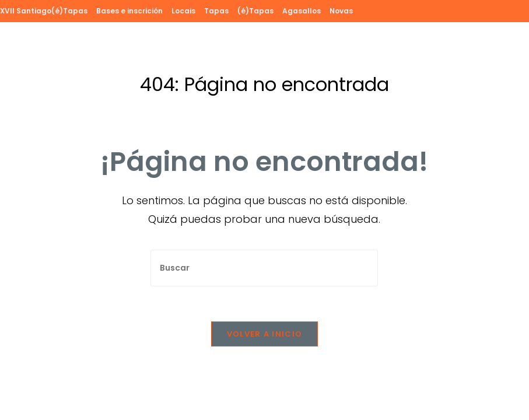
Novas (341, 11)
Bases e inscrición (129, 11)
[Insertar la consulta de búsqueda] (264, 268)
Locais (183, 11)
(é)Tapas (255, 11)
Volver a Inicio (265, 334)
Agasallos (302, 11)
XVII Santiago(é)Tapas (44, 11)
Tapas (216, 11)
